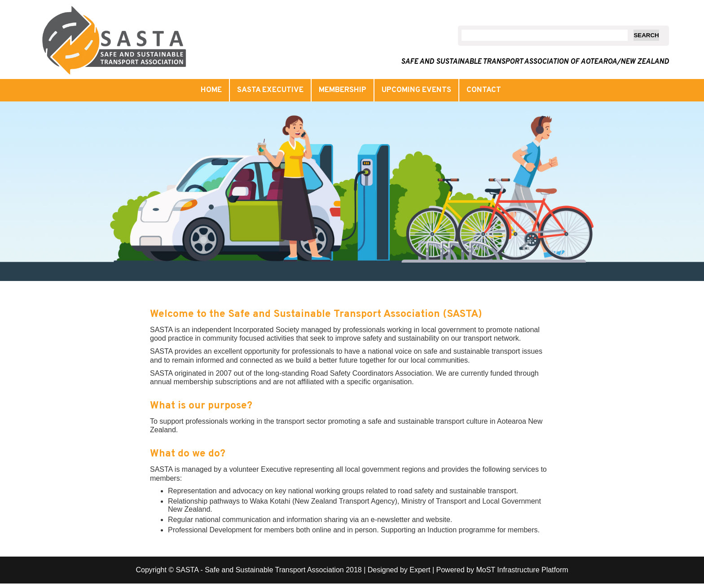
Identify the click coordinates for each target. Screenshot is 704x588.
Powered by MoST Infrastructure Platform (502, 570)
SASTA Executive (270, 90)
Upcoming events (416, 90)
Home (211, 90)
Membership (343, 90)
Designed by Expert (399, 570)
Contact (484, 90)
